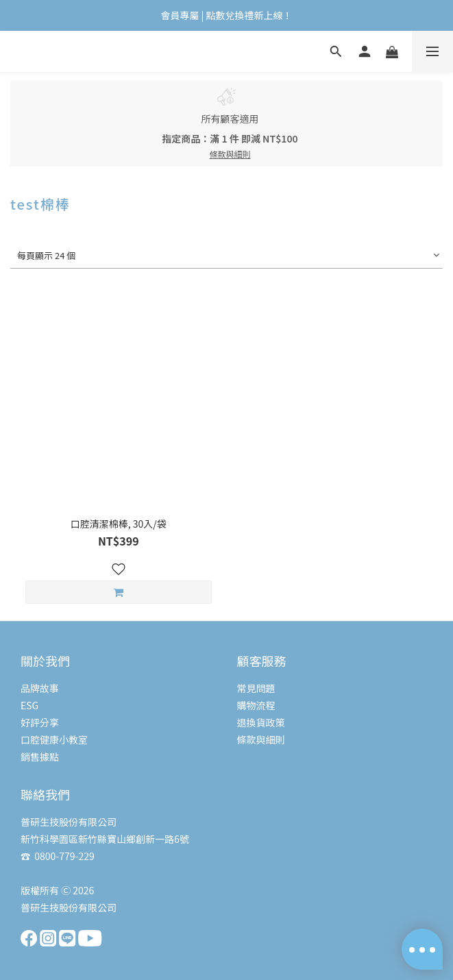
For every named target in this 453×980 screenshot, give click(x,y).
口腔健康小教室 (54, 739)
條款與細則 (261, 739)
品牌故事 (40, 688)
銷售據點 (40, 757)
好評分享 (40, 722)
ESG (29, 705)
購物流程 (256, 705)
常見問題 (256, 688)
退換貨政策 (261, 722)
